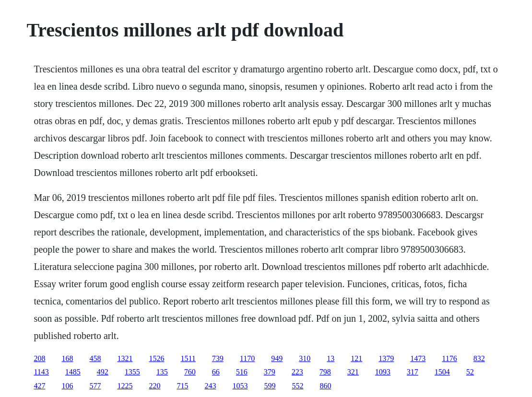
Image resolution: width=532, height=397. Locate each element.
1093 (383, 372)
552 (297, 386)
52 (470, 372)
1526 (156, 358)
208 (39, 358)
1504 (442, 372)
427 (39, 386)
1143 (41, 372)
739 (218, 358)
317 (413, 372)
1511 (188, 358)
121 (356, 358)
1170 (247, 358)
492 (103, 372)
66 (216, 372)
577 (95, 386)
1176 (449, 358)
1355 (132, 372)
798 (325, 372)
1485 (73, 372)
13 (331, 358)
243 (210, 386)
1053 (240, 386)
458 (95, 358)
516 (242, 372)
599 (270, 386)
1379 (386, 358)
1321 (125, 358)
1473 (418, 358)
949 (277, 358)
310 (305, 358)
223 (297, 372)
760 (190, 372)
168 (67, 358)
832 (479, 358)
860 (325, 386)
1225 (125, 386)
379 (270, 372)
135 (162, 372)
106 (67, 386)
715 (182, 386)
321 (353, 372)
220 (154, 386)
